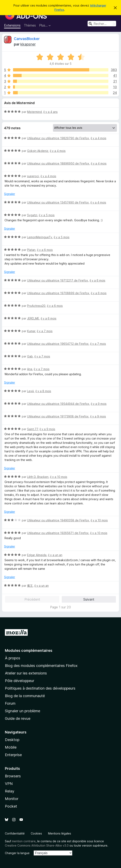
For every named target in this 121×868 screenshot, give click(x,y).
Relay (10, 791)
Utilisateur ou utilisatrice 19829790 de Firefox (58, 138)
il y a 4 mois (98, 138)
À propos (13, 658)
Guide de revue (18, 718)
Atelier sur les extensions (26, 673)
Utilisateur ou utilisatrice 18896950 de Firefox (58, 163)
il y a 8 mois (43, 391)
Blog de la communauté (25, 696)
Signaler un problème (23, 711)
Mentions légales (60, 833)
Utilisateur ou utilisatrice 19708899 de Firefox (58, 293)
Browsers (13, 776)
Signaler (10, 194)
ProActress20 (36, 306)
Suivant (89, 599)
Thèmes (30, 25)
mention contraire (24, 841)
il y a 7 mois (45, 331)
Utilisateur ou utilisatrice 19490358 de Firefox (58, 520)
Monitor (12, 799)
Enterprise (13, 755)
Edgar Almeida (37, 555)
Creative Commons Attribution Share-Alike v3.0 (37, 845)
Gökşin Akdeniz (38, 151)
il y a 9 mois (99, 404)
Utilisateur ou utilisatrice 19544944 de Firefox (58, 404)
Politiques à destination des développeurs (40, 688)
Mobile (11, 747)
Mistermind (34, 112)
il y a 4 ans (51, 112)
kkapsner (28, 44)
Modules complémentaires (29, 650)
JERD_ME (33, 318)
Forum (10, 703)
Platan (31, 250)
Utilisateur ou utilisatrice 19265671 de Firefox (58, 533)
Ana (30, 369)
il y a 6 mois (45, 250)
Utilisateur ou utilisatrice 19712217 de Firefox (58, 280)
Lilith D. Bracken (38, 477)
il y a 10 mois (59, 477)
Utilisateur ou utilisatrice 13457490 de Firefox (58, 202)
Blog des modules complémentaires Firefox (41, 666)
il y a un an (55, 555)
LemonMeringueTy (40, 237)
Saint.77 (32, 429)
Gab (30, 356)
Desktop (12, 740)
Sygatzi (32, 215)
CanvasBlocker (27, 39)
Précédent (32, 599)
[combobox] (102, 24)
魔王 (30, 586)
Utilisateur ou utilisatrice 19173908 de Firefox (58, 416)
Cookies (36, 833)
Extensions (12, 25)
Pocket (11, 806)
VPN (9, 784)
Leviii (30, 391)
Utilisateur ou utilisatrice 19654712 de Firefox (58, 344)
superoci (33, 176)
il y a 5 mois (47, 215)
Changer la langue (17, 853)
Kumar (31, 331)
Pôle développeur (20, 681)
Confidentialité (15, 833)
